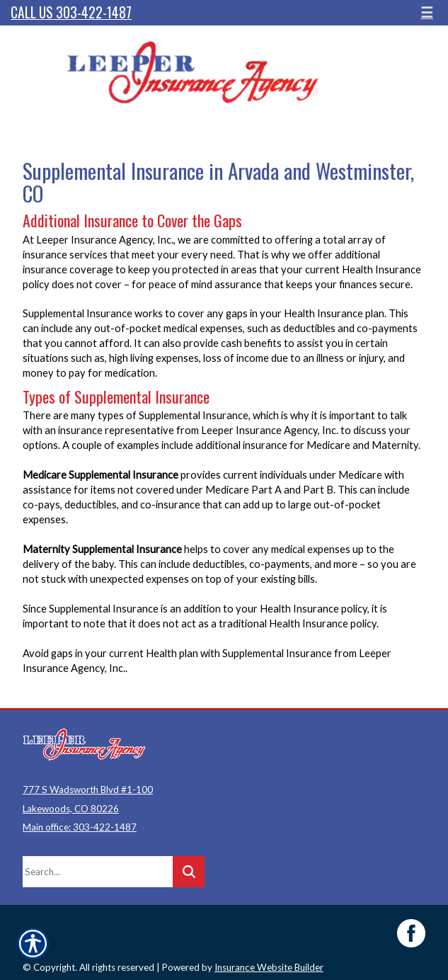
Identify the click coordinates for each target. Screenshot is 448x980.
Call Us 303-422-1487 (71, 12)
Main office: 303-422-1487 (80, 827)
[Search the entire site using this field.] (98, 872)
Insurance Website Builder (269, 967)
